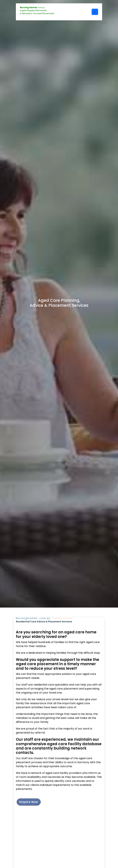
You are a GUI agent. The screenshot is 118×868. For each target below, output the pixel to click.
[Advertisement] (59, 842)
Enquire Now (29, 802)
